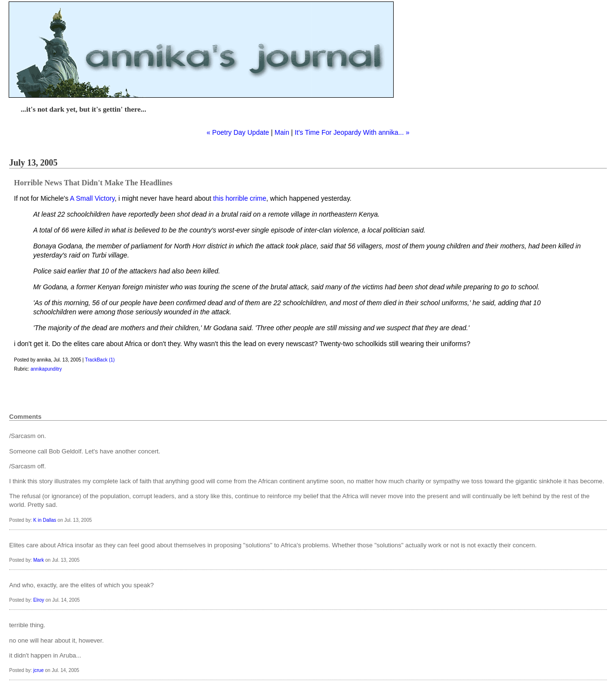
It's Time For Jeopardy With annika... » (352, 132)
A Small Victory (92, 198)
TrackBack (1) (100, 360)
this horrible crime (240, 198)
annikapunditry (46, 369)
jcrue (38, 670)
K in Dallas (45, 520)
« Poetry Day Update (238, 132)
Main (282, 132)
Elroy (39, 600)
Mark (38, 560)
